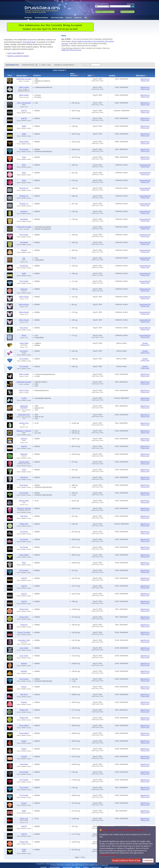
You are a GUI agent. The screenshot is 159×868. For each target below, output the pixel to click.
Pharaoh (24, 250)
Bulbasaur (24, 454)
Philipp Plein (24, 524)
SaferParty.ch (145, 79)
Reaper (24, 741)
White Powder (24, 95)
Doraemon (24, 211)
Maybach (24, 671)
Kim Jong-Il (24, 351)
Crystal (24, 398)
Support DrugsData (97, 867)
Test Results (28, 18)
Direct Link (145, 81)
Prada (24, 850)
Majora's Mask (24, 501)
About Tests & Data (57, 18)
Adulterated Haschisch (24, 407)
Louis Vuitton (24, 648)
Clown (24, 470)
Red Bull (24, 756)
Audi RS (24, 111)
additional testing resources (71, 50)
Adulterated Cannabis (24, 79)
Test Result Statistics (41, 18)
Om (24, 258)
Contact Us (78, 18)
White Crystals (24, 87)
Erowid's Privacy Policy (108, 855)
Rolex (24, 165)
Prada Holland (24, 142)
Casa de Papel (24, 462)
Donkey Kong (24, 423)
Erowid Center (30, 42)
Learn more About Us (16, 53)
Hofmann (24, 439)
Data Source (140, 75)
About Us (69, 18)
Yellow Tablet (24, 343)
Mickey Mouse (24, 297)
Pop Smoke (24, 532)
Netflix (24, 126)
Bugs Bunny (24, 328)
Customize (148, 860)
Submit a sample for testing (18, 56)
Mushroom (24, 289)
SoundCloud (24, 266)
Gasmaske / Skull (24, 640)
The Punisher (24, 149)
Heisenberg (24, 477)
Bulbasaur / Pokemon (24, 431)
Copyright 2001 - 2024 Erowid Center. (46, 864)
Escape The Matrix (24, 632)
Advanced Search (131, 4)
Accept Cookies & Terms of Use (126, 860)
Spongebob (24, 219)
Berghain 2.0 (24, 188)
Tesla (24, 157)
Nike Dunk (24, 516)
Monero (24, 687)
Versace (24, 803)
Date (89, 75)
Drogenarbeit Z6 (145, 165)
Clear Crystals (24, 390)
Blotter (24, 335)
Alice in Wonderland (24, 103)
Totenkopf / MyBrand (24, 508)
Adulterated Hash (24, 415)
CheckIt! (145, 343)
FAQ (86, 18)
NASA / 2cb (24, 818)
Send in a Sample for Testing (112, 867)
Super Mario (24, 764)
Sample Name (22, 75)
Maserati (24, 663)
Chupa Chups (24, 609)
